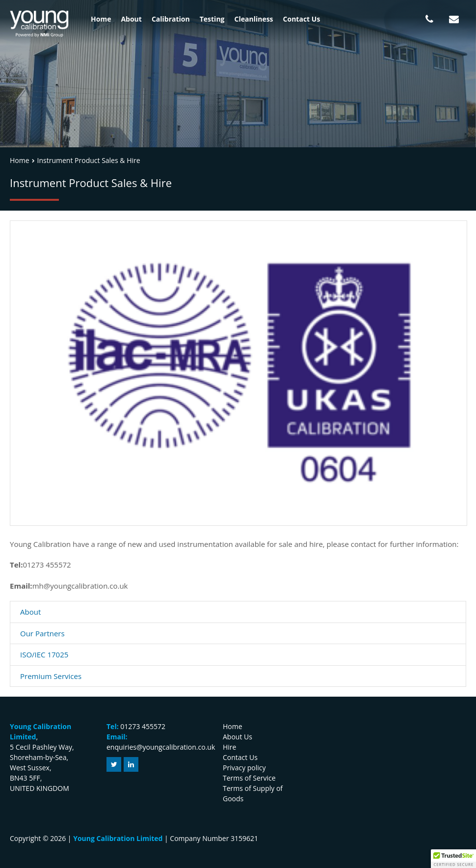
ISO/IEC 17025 (44, 654)
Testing (212, 19)
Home (101, 19)
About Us (238, 737)
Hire (229, 747)
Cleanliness (254, 19)
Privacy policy (244, 768)
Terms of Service (249, 778)
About (131, 19)
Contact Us (302, 19)
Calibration (171, 19)
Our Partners (42, 633)
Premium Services (51, 676)
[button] (453, 859)
